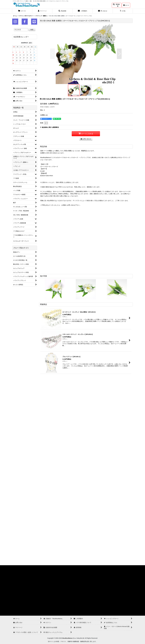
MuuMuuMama (67, 638)
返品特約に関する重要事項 (49, 127)
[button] (117, 5)
